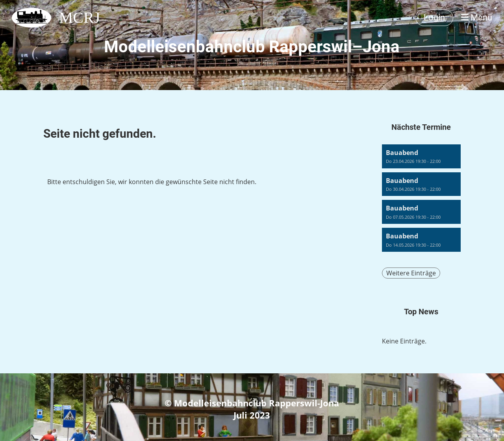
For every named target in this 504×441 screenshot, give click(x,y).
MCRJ (80, 18)
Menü (477, 18)
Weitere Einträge (411, 273)
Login (434, 18)
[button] (421, 156)
